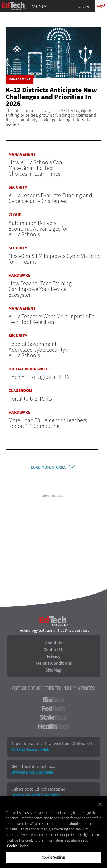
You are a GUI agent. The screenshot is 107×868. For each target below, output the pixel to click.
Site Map (53, 670)
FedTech (53, 709)
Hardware (19, 275)
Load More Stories (49, 467)
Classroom (20, 391)
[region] (53, 832)
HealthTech (53, 726)
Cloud (15, 215)
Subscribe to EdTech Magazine (38, 789)
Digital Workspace (28, 369)
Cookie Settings (53, 857)
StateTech (53, 717)
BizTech (53, 700)
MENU (38, 7)
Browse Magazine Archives (36, 795)
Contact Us (53, 650)
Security (18, 187)
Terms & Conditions (54, 663)
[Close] (100, 804)
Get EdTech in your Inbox (33, 767)
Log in (83, 7)
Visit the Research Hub (30, 750)
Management (20, 79)
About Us (54, 643)
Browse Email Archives (32, 772)
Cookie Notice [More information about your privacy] (18, 846)
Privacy (54, 656)
